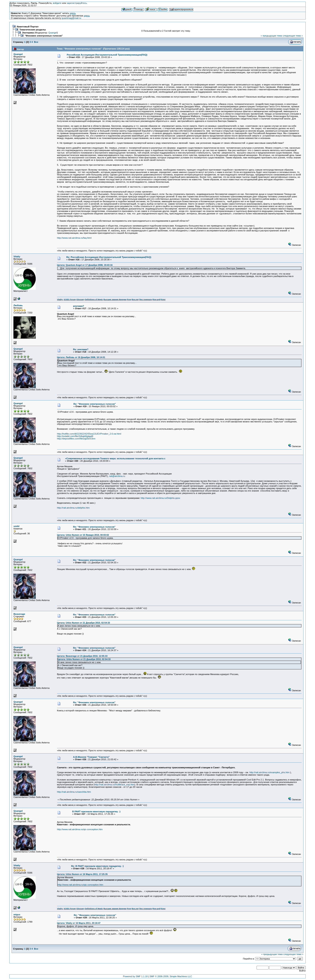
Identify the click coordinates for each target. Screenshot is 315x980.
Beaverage (19, 614)
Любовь (18, 305)
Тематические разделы (33, 30)
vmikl (16, 526)
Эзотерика (28, 33)
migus (17, 915)
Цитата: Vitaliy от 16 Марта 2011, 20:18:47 (79, 923)
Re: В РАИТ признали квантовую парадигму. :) (97, 866)
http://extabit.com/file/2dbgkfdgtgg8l (75, 436)
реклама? (79, 306)
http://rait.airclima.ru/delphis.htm (73, 508)
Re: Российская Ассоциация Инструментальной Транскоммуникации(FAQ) (109, 257)
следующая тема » (293, 36)
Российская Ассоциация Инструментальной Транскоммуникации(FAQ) (107, 55)
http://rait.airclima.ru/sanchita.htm (74, 792)
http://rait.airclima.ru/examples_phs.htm (270, 772)
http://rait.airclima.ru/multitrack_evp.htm (114, 785)
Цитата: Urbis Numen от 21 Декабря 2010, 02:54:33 (84, 623)
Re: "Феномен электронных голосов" (95, 404)
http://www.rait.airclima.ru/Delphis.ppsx (160, 498)
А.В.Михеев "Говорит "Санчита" (91, 757)
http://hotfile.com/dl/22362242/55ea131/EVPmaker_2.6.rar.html (89, 434)
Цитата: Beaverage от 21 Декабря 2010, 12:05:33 (82, 656)
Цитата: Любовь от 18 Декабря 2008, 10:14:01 (81, 357)
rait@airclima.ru (117, 476)
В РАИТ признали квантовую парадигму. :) (96, 811)
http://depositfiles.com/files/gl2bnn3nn (76, 439)
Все (36, 42)
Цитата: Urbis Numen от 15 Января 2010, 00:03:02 (83, 535)
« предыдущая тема (271, 36)
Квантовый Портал (28, 27)
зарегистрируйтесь (77, 3)
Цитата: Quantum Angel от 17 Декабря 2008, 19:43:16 (85, 265)
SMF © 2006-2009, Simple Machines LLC (171, 976)
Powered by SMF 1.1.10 (135, 976)
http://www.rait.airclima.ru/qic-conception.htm (80, 829)
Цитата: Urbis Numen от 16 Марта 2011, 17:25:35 (82, 874)
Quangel (53, 33)
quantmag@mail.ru (71, 18)
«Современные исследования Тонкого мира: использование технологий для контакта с (115, 458)
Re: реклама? (81, 349)
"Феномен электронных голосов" (44, 36)
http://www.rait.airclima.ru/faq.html (74, 238)
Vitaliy (17, 257)
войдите (57, 3)
